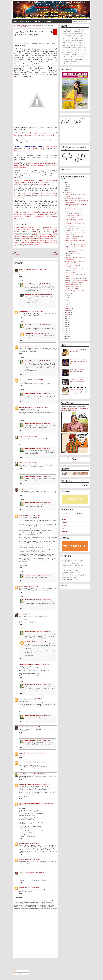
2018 (65, 322)
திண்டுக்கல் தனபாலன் (25, 269)
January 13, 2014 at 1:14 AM (33, 346)
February (67, 294)
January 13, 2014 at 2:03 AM (30, 436)
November (68, 312)
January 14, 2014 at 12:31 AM (42, 333)
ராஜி (20, 436)
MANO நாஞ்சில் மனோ (25, 614)
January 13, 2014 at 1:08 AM (35, 311)
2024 (65, 335)
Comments (37, 21)
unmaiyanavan (23, 311)
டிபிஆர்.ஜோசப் (23, 489)
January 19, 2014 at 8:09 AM (32, 887)
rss (63, 528)
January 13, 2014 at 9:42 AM (43, 448)
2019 (65, 324)
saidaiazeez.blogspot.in (26, 407)
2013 (65, 188)
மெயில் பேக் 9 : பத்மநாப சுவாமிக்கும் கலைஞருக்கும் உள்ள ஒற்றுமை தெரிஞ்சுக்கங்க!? (78, 391)
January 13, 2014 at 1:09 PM (39, 762)
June (66, 302)
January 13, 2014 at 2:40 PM (42, 784)
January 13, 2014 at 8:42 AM (33, 727)
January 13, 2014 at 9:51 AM (43, 575)
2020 (65, 326)
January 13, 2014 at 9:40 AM (43, 423)
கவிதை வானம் (23, 380)
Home (15, 21)
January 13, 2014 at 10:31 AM (37, 753)
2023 (65, 333)
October (67, 310)
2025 (65, 337)
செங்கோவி (22, 727)
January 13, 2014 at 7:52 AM (40, 614)
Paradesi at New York (25, 762)
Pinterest (64, 523)
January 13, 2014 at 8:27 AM (35, 699)
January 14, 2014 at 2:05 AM (45, 294)
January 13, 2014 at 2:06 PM (37, 774)
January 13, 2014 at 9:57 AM (43, 715)
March (67, 296)
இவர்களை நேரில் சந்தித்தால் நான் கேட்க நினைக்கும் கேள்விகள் (77, 371)
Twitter (64, 520)
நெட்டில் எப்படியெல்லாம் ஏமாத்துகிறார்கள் (76, 244)
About (22, 21)
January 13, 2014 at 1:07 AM (39, 269)
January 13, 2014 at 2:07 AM (36, 489)
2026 (65, 339)
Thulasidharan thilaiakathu (27, 784)
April (66, 298)
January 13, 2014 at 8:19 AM (43, 664)
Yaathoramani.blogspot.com (27, 664)
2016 (65, 318)
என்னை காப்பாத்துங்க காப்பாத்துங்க (74, 231)
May (66, 300)
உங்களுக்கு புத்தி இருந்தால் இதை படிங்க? (76, 278)
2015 (65, 316)
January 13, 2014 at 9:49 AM (43, 502)
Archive (28, 21)
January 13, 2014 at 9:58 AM (43, 740)
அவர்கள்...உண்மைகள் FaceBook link (72, 514)
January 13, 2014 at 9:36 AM (43, 361)
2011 (65, 184)
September (68, 308)
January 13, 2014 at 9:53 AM (43, 600)
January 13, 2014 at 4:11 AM (31, 586)
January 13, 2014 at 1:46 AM (35, 380)
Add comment (19, 897)
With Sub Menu (47, 21)
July (66, 304)
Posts (16, 971)
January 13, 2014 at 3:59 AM (33, 515)
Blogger (75, 460)
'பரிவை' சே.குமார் (24, 774)
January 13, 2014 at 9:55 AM (43, 632)
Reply (21, 276)
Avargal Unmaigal (30, 284)
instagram (65, 531)
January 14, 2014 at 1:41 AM (39, 642)
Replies (22, 280)
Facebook (65, 517)
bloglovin (64, 525)
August (67, 306)
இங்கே (17, 76)
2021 (65, 328)
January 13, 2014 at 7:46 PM (33, 843)
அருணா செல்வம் (24, 753)
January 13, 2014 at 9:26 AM (43, 685)
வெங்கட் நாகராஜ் (24, 873)
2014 (65, 190)
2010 (65, 182)
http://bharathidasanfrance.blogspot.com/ (31, 803)
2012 (65, 186)
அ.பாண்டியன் (23, 699)
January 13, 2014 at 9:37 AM (43, 393)
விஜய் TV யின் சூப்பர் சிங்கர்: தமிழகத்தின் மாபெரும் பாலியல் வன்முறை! (78, 361)
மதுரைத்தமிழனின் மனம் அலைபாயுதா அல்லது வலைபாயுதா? (34, 33)
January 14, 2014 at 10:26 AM (33, 859)
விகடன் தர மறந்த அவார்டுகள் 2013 (74, 198)
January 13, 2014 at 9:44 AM (43, 476)
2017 (65, 320)
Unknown (22, 346)
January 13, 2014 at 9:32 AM (43, 325)
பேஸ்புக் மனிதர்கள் (70, 273)
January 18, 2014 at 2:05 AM (37, 873)
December (68, 314)
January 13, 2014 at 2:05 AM (30, 463)
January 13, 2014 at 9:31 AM (43, 284)
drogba (21, 586)
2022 (65, 330)
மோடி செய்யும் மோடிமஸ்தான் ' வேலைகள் (76, 280)
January (67, 192)
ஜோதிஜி (22, 887)
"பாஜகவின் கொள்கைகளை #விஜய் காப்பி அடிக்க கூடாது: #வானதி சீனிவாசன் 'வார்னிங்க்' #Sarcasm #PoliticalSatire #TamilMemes (75, 408)
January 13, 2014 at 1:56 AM (40, 407)
